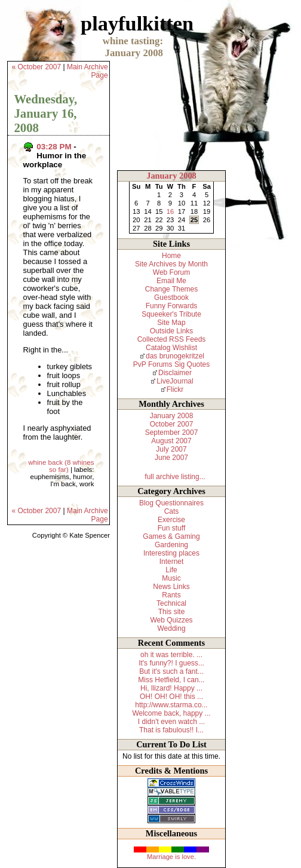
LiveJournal (175, 381)
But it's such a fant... (171, 671)
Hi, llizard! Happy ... (171, 688)
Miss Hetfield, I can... (171, 680)
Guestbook (171, 297)
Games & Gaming (171, 536)
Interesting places (171, 553)
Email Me (171, 281)
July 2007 (171, 449)
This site (172, 612)
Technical (171, 603)
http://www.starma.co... (171, 705)
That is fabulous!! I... (171, 730)
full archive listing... (175, 477)
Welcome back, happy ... (171, 713)
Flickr (175, 389)
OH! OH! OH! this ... (171, 697)
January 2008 (171, 176)
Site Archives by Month (171, 264)
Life (171, 570)
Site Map (171, 323)
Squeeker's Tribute (171, 314)
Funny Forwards (172, 306)
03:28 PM (54, 147)
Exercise (171, 520)
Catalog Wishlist (171, 348)
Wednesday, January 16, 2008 (45, 113)
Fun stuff (171, 528)
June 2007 (171, 458)
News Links (171, 587)
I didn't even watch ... (171, 722)
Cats (172, 511)
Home (171, 256)
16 (170, 211)
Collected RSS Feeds (172, 339)
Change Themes (172, 289)
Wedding (171, 628)
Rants (171, 595)
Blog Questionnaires (171, 503)
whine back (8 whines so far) (61, 466)
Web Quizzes (171, 620)
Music (171, 578)
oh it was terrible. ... (171, 655)
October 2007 (172, 424)
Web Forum (171, 272)
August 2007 (171, 441)
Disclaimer (175, 373)
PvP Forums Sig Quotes (172, 364)
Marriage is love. (171, 857)
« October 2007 (36, 67)
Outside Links (172, 331)
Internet (172, 562)
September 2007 (172, 433)
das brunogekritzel (175, 356)
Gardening (171, 545)
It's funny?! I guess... (171, 663)
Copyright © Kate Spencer (71, 535)
